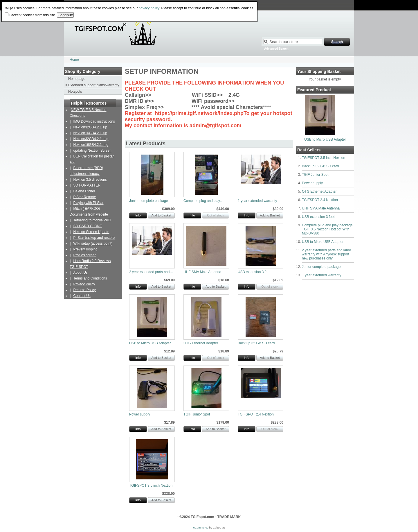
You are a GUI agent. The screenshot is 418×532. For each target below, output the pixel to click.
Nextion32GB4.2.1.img (91, 139)
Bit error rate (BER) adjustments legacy (86, 171)
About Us (80, 273)
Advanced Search (276, 49)
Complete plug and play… (203, 201)
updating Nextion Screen (92, 151)
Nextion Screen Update (91, 232)
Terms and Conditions (90, 278)
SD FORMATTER (87, 185)
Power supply (312, 183)
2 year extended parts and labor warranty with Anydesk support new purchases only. (326, 254)
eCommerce (201, 527)
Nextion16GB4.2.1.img (91, 145)
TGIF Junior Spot (315, 175)
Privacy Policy (84, 284)
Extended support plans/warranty (94, 85)
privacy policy (149, 8)
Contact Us (82, 296)
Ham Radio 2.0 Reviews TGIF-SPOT (90, 264)
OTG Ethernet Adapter (319, 191)
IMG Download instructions (94, 121)
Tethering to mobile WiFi (92, 220)
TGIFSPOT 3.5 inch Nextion (324, 158)
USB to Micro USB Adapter (325, 139)
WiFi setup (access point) (93, 243)
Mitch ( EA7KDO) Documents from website (89, 212)
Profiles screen (85, 255)
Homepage (77, 79)
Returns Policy (84, 290)
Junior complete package (321, 267)
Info (138, 215)
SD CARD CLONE (88, 226)
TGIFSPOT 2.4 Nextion (320, 200)
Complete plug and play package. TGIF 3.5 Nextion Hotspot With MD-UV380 (328, 229)
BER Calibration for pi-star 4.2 (92, 159)
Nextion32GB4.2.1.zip (90, 127)
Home (74, 60)
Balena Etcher (84, 191)
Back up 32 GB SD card (320, 166)
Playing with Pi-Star (88, 203)
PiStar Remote (84, 197)
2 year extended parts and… (151, 272)
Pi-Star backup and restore (94, 238)
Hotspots (75, 92)
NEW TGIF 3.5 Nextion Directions (88, 113)
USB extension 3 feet (318, 217)
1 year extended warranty (321, 275)
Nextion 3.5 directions (90, 180)
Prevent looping (85, 249)
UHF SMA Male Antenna (321, 208)
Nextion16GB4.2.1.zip (90, 133)
